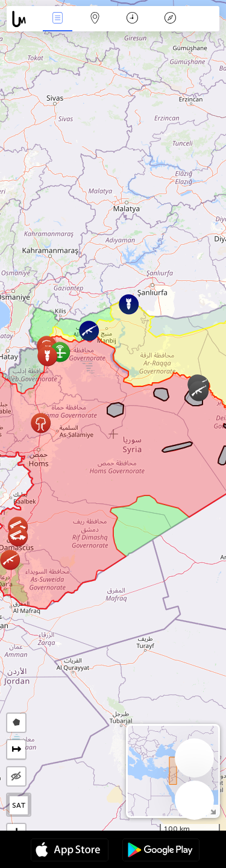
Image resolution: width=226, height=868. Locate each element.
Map (95, 19)
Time (132, 19)
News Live (57, 19)
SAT (19, 805)
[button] (41, 423)
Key (170, 19)
